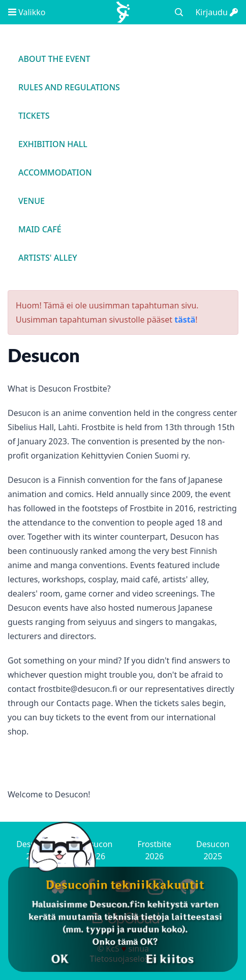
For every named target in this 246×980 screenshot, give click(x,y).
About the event (54, 59)
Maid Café (40, 229)
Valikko (27, 12)
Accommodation (55, 172)
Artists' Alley (48, 258)
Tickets (34, 116)
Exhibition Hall (53, 144)
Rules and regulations (69, 87)
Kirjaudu (217, 12)
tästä (185, 320)
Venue (32, 201)
